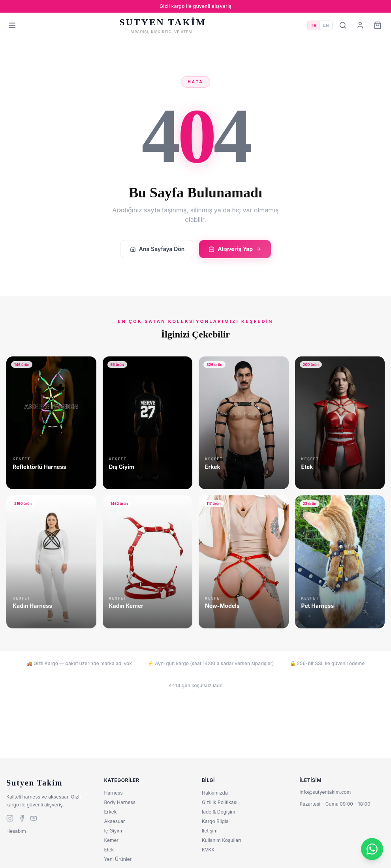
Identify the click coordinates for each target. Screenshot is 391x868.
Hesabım (16, 831)
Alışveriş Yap (235, 249)
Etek (109, 850)
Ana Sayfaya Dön (157, 249)
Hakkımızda (215, 793)
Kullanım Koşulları (222, 840)
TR (314, 25)
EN (326, 25)
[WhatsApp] (372, 849)
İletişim (210, 831)
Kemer (112, 840)
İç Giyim (113, 831)
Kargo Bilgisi (216, 821)
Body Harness (120, 802)
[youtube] (34, 818)
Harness (114, 793)
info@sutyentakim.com (325, 792)
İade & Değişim (218, 812)
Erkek (111, 812)
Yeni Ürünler (118, 859)
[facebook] (22, 818)
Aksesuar (115, 821)
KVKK (208, 850)
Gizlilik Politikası (220, 802)
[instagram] (10, 818)
